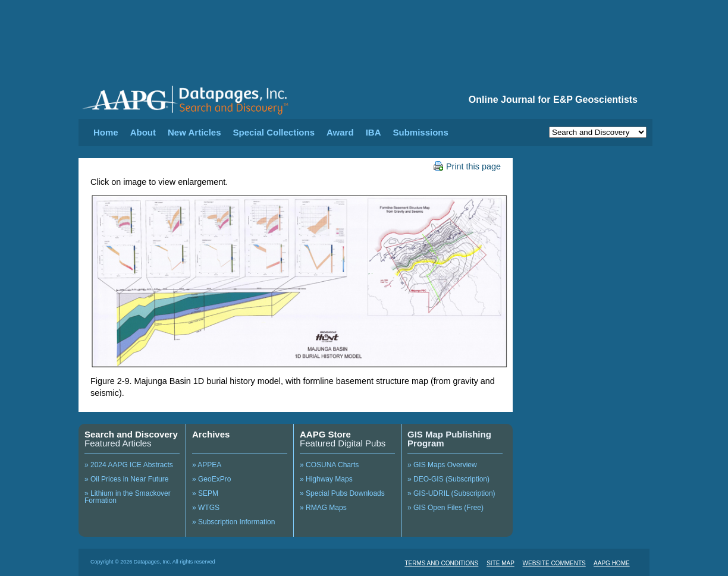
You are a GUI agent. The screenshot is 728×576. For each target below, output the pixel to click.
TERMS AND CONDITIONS (441, 563)
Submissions (420, 132)
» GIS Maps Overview (442, 465)
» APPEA (207, 465)
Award (340, 132)
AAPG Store (325, 434)
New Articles (194, 132)
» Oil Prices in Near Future (126, 479)
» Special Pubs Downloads (342, 493)
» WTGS (206, 508)
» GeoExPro (211, 479)
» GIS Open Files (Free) (445, 508)
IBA (374, 132)
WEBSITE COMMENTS (554, 563)
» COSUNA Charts (329, 465)
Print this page (467, 166)
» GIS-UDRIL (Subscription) (451, 493)
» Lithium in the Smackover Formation (128, 497)
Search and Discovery (131, 434)
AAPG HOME (612, 563)
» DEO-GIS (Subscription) (448, 479)
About (143, 132)
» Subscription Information (233, 522)
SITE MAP (500, 563)
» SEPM (205, 493)
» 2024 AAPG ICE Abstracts (129, 465)
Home (106, 132)
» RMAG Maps (323, 508)
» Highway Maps (326, 479)
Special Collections (274, 132)
